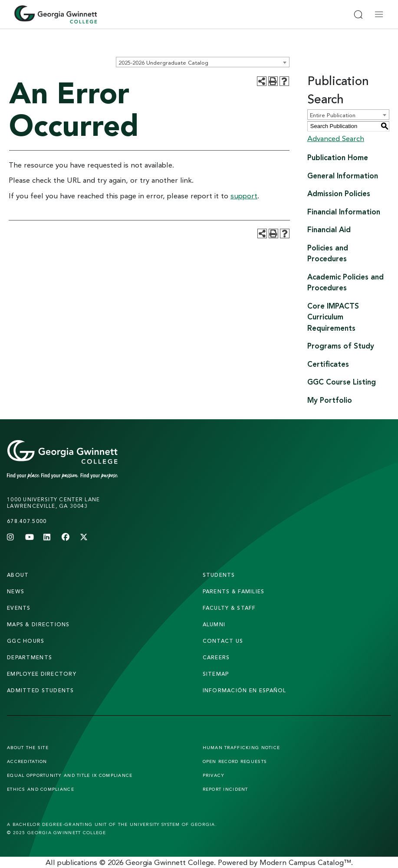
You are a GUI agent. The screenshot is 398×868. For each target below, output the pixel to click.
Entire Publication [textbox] (333, 115)
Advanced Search (336, 138)
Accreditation (27, 761)
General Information (343, 176)
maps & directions (38, 624)
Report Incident (225, 789)
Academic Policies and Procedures (345, 282)
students (219, 575)
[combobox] (203, 62)
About (18, 575)
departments (30, 657)
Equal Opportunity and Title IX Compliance (70, 775)
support (244, 196)
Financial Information (344, 212)
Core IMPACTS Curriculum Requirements (333, 317)
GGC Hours (26, 641)
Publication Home (338, 157)
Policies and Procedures (328, 253)
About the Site (28, 747)
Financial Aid (329, 229)
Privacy (214, 775)
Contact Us (223, 641)
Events (19, 608)
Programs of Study (341, 346)
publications (77, 862)
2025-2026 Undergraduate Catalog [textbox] (163, 62)
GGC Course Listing (342, 382)
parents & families (234, 591)
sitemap (216, 674)
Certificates (328, 364)
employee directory (42, 674)
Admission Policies (339, 193)
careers (216, 657)
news (16, 591)
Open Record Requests (235, 761)
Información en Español (245, 690)
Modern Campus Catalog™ (305, 862)
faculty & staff (229, 608)
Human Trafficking (242, 747)
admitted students (41, 690)
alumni (214, 624)
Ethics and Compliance (41, 789)
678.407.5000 (27, 521)
